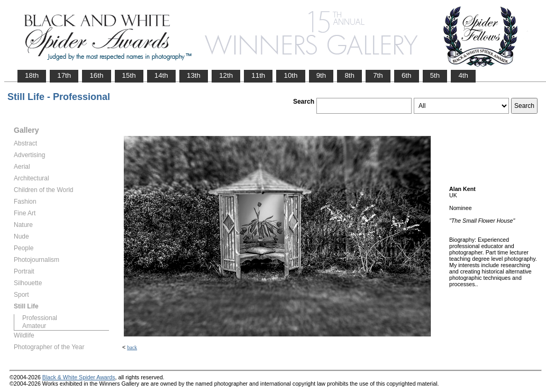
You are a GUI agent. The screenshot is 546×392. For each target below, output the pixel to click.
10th (290, 75)
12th (226, 75)
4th (463, 75)
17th (64, 75)
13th (194, 75)
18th (32, 75)
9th (321, 75)
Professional (40, 318)
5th (435, 75)
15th (129, 75)
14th (161, 75)
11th (258, 75)
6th (407, 75)
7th (378, 75)
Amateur (34, 326)
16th (96, 75)
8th (349, 75)
